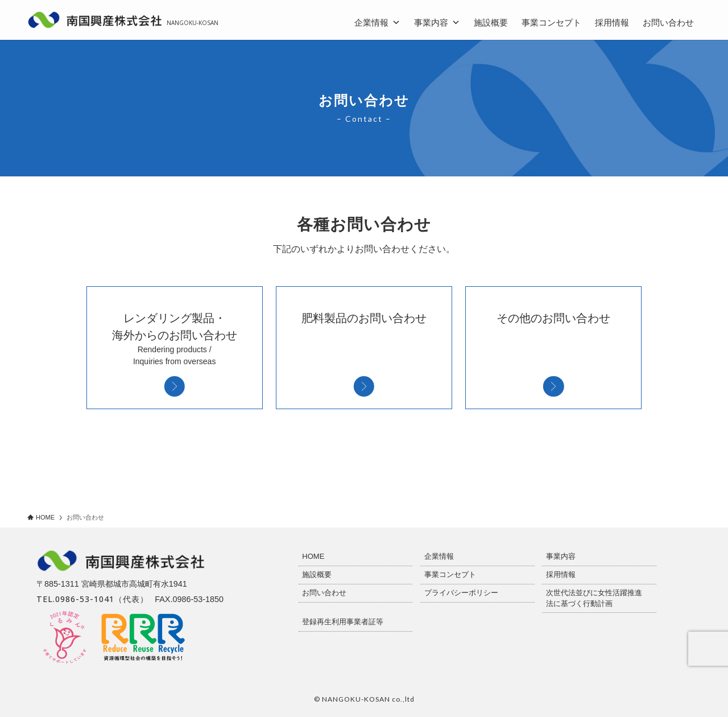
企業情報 (377, 21)
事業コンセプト (551, 22)
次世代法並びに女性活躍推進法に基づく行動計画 (594, 598)
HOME (313, 556)
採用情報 (612, 22)
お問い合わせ (668, 22)
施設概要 (491, 22)
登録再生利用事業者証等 (343, 622)
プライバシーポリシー (461, 593)
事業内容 (437, 21)
